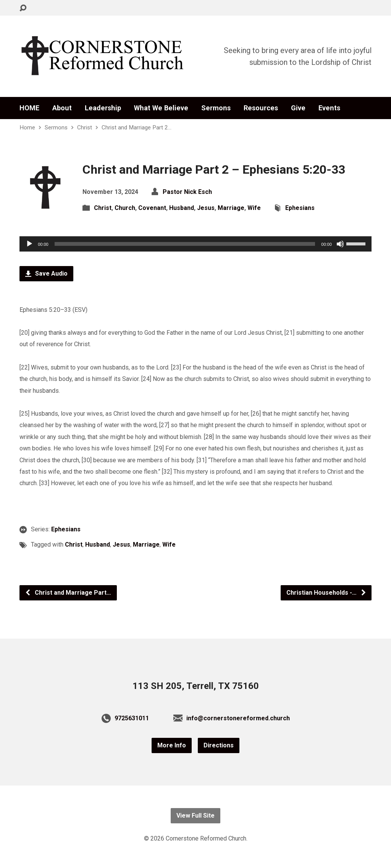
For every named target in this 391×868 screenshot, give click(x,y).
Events (329, 108)
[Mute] (340, 244)
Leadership (103, 108)
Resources (261, 108)
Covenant (152, 208)
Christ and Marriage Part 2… (137, 127)
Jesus (206, 208)
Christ (85, 127)
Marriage (231, 208)
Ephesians (300, 208)
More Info (172, 745)
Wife (254, 208)
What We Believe (161, 108)
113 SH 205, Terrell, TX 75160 (196, 686)
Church (125, 208)
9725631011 (132, 718)
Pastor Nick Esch (187, 192)
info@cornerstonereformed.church (238, 718)
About (62, 108)
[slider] (185, 244)
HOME (29, 108)
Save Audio (46, 273)
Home (27, 127)
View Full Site (195, 816)
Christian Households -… (326, 593)
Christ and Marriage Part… (68, 593)
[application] (195, 244)
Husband (182, 208)
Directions (219, 745)
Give (298, 108)
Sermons (216, 108)
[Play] (29, 244)
